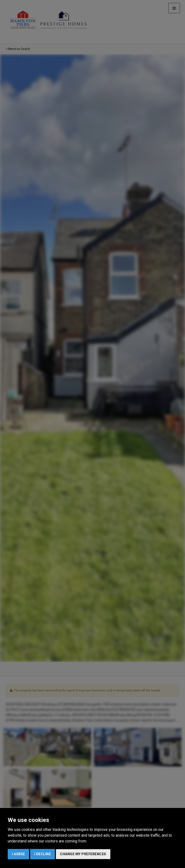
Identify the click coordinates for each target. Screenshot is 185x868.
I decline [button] (43, 854)
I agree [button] (18, 854)
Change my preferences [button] (83, 854)
